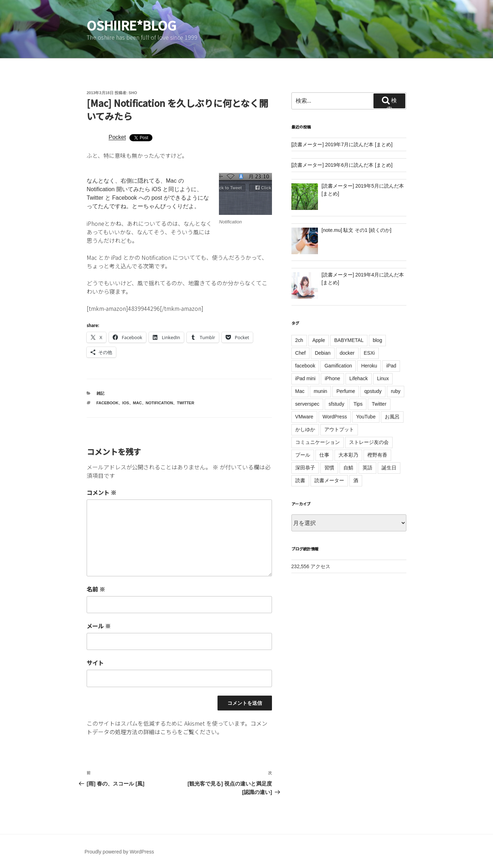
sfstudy (336, 404)
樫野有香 (377, 455)
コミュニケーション (318, 442)
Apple (319, 340)
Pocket (117, 137)
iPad (391, 366)
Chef (301, 353)
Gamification (338, 366)
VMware (304, 417)
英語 (367, 468)
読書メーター (329, 480)
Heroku (369, 366)
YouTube (366, 417)
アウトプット (339, 429)
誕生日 (389, 468)
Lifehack (359, 378)
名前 (96, 589)
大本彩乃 (348, 455)
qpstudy (373, 391)
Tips (358, 404)
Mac (137, 403)
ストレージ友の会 (369, 442)
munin (320, 391)
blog (377, 340)
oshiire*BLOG (132, 25)
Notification (159, 403)
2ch (299, 340)
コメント (101, 492)
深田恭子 (305, 468)
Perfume (346, 391)
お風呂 (392, 417)
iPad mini (306, 378)
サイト (95, 663)
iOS (126, 403)
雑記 (100, 393)
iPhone (332, 378)
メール (99, 626)
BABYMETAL (349, 340)
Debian (323, 353)
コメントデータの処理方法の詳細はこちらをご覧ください (177, 727)
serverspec (307, 404)
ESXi (369, 353)
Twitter (185, 403)
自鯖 (348, 468)
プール (303, 455)
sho (133, 93)
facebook (108, 403)
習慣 (329, 468)
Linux (383, 378)
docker (347, 353)
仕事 (324, 455)
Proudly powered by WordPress (119, 852)
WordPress (335, 417)
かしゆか (305, 429)
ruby (396, 391)
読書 (300, 480)
